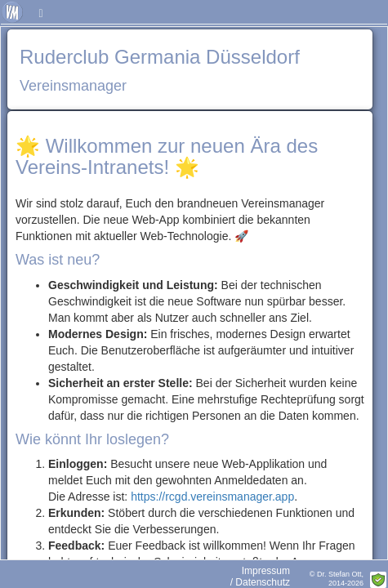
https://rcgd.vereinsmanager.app (212, 497)
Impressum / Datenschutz (260, 577)
